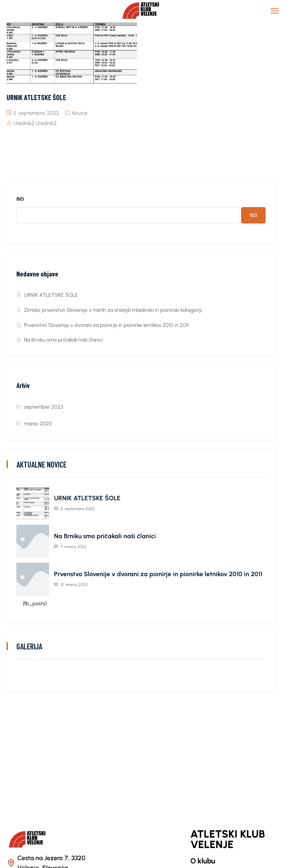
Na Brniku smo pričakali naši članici (63, 340)
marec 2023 (38, 424)
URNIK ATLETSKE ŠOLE (51, 295)
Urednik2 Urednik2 (35, 123)
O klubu (203, 861)
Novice (80, 113)
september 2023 (44, 407)
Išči (20, 199)
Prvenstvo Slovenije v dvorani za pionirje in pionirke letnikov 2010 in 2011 (106, 325)
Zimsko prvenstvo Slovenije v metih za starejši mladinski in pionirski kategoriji (113, 310)
